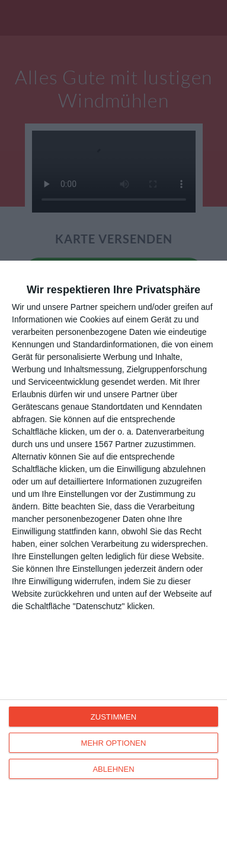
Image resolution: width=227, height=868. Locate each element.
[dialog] (113, 564)
